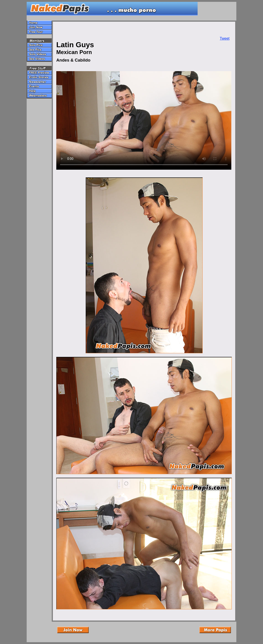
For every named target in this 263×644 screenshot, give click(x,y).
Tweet (225, 38)
